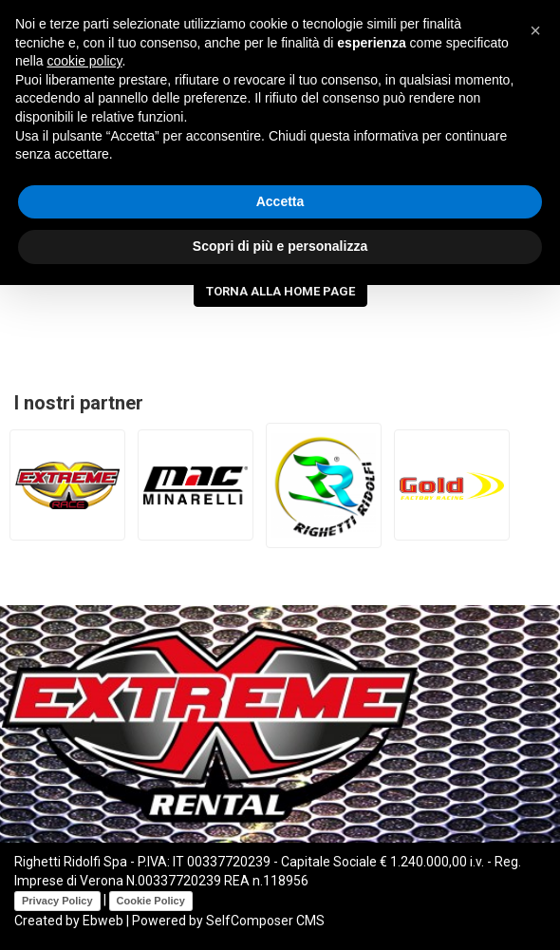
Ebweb (103, 921)
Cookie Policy (151, 901)
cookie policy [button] (84, 61)
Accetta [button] (280, 201)
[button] (535, 30)
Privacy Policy (57, 901)
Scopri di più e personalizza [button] (280, 246)
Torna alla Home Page (280, 291)
